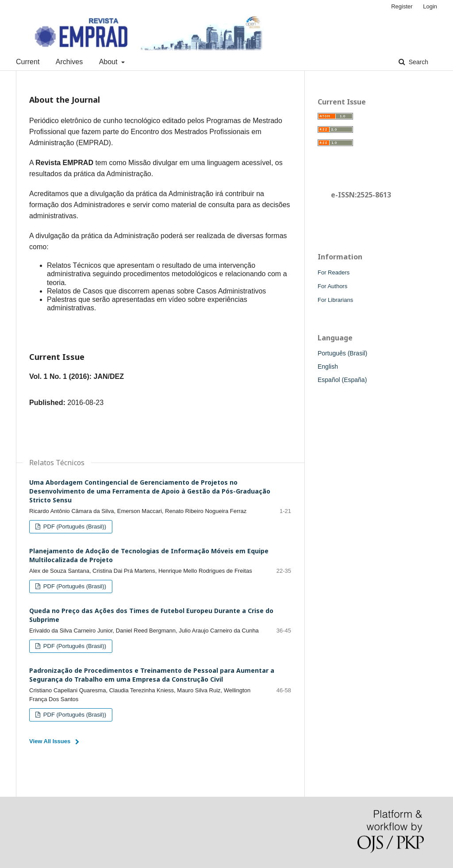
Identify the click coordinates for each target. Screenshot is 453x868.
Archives (69, 62)
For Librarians (335, 300)
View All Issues (50, 741)
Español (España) (342, 380)
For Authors (332, 286)
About (109, 62)
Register (402, 6)
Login (430, 6)
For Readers (334, 272)
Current (28, 62)
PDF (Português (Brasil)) (74, 527)
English (328, 366)
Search (418, 62)
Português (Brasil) (342, 353)
